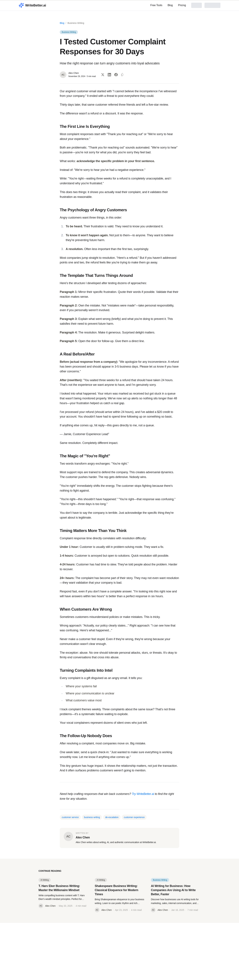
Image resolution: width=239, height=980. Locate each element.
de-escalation (112, 817)
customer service (70, 817)
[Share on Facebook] (116, 75)
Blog (170, 5)
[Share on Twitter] (103, 75)
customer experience (134, 817)
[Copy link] (123, 75)
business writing (92, 817)
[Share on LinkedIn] (109, 75)
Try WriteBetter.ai (143, 794)
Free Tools (156, 5)
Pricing (182, 5)
